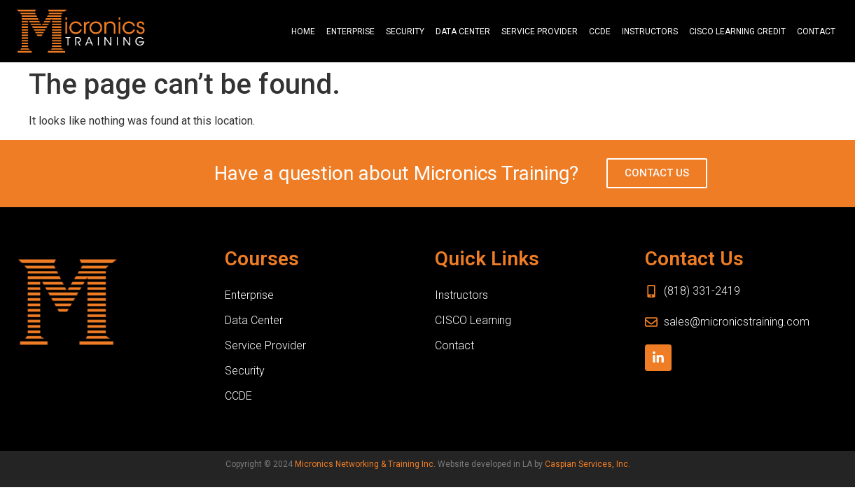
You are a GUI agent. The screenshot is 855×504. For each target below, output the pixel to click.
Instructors (650, 31)
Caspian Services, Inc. (588, 464)
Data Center (463, 31)
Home (303, 31)
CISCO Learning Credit (737, 31)
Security (405, 31)
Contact (816, 31)
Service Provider (540, 31)
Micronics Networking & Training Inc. (365, 464)
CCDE (600, 31)
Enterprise (350, 31)
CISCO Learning (473, 320)
